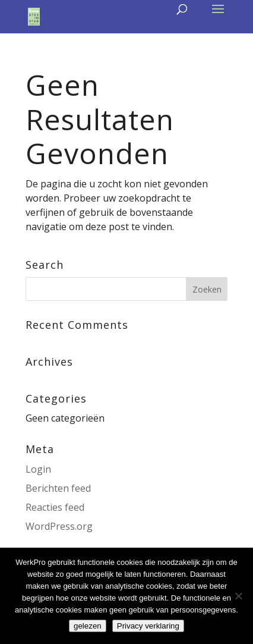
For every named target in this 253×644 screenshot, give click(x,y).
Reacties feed (55, 507)
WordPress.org (59, 526)
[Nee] (238, 596)
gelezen (88, 626)
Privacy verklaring (148, 626)
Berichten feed (58, 488)
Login (38, 469)
